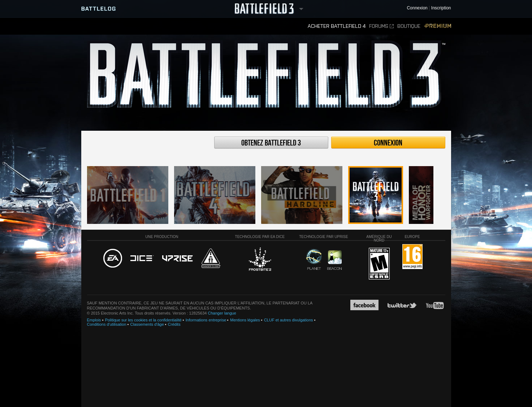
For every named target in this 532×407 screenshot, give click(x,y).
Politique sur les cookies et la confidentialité (143, 320)
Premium (438, 26)
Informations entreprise (206, 320)
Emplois (94, 320)
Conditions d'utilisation (107, 324)
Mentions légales (245, 320)
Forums (381, 26)
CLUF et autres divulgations (289, 320)
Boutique (409, 26)
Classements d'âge (147, 324)
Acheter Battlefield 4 (337, 26)
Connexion (388, 143)
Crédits (174, 324)
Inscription (441, 8)
